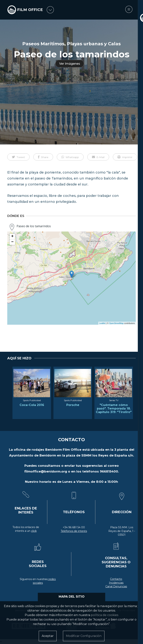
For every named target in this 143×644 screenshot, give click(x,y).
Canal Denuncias (116, 586)
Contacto (116, 579)
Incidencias (116, 583)
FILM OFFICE (31, 10)
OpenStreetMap (116, 323)
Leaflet (102, 323)
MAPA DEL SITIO (72, 597)
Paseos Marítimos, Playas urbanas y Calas (71, 44)
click (34, 531)
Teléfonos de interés (74, 531)
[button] (18, 157)
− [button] (12, 242)
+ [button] (12, 237)
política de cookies (105, 615)
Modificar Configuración (84, 636)
